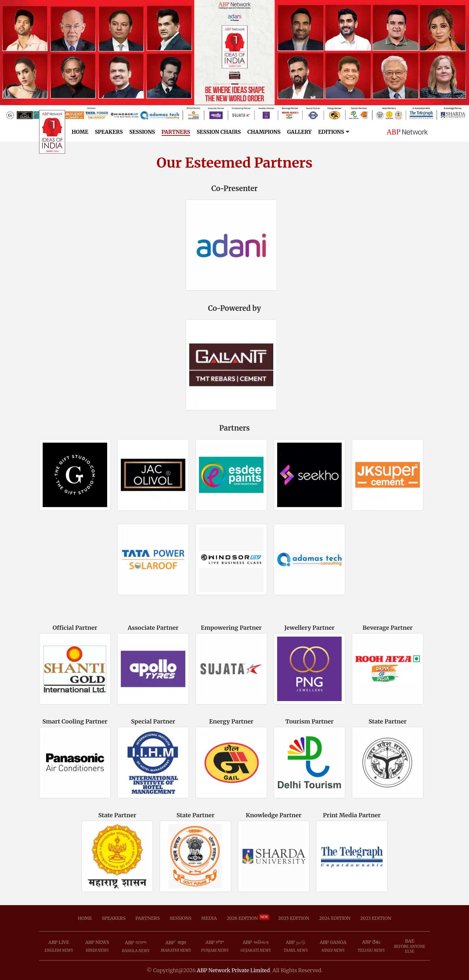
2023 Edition (376, 918)
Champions (264, 132)
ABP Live (59, 942)
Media (209, 918)
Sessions (142, 132)
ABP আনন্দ (135, 943)
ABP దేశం (371, 942)
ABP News (97, 942)
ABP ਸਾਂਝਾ (215, 942)
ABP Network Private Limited (233, 970)
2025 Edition (294, 918)
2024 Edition (335, 918)
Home (80, 132)
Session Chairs (219, 132)
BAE (410, 941)
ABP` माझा (176, 943)
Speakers (109, 132)
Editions (331, 132)
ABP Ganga (333, 942)
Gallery (299, 132)
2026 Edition (248, 918)
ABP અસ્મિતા (256, 942)
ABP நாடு (295, 942)
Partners (176, 132)
